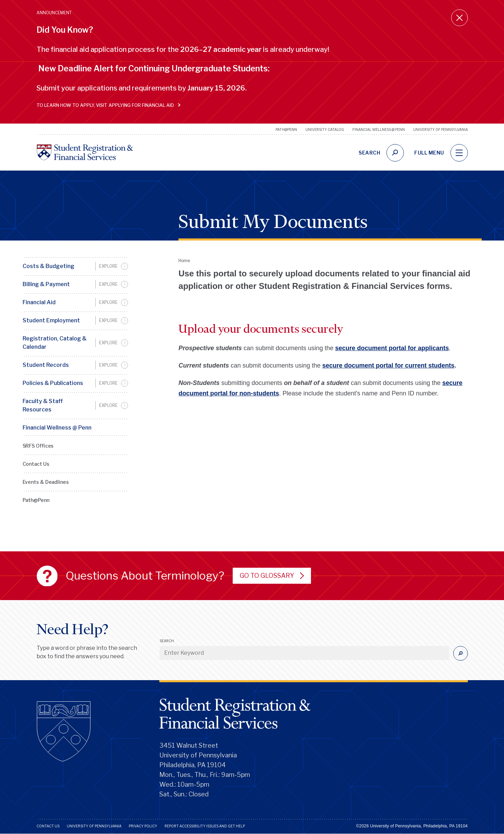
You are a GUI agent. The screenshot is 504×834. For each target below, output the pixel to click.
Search (167, 641)
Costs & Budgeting (49, 266)
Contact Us (36, 464)
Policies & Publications (53, 383)
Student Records (46, 365)
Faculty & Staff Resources (43, 405)
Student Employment (51, 320)
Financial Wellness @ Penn (379, 129)
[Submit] (461, 653)
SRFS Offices (38, 446)
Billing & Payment (46, 284)
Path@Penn (286, 129)
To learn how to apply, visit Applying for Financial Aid (107, 105)
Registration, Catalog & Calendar (55, 343)
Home (184, 261)
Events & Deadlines (46, 482)
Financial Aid (39, 302)
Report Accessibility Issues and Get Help (205, 826)
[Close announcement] (459, 18)
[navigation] (459, 153)
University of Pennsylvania (441, 129)
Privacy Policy (143, 826)
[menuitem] (75, 266)
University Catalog (325, 129)
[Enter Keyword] (304, 653)
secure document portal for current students (388, 365)
